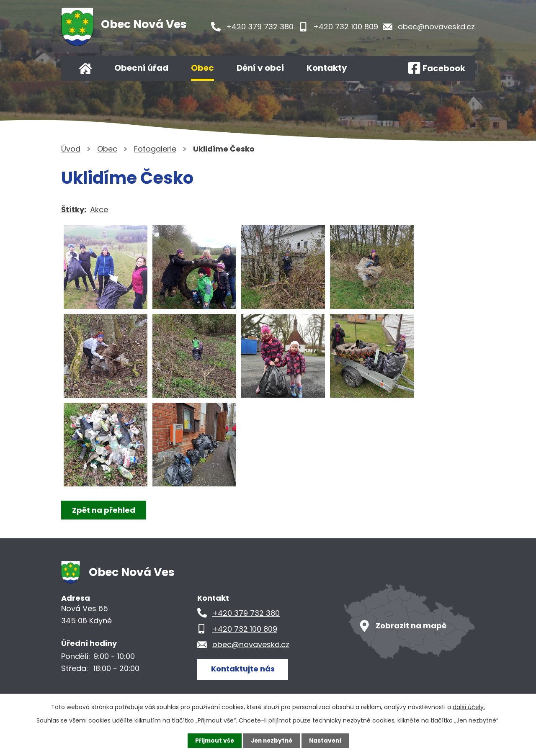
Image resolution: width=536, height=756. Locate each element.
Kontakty (327, 68)
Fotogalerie (155, 149)
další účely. (469, 707)
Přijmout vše (213, 741)
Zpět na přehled (104, 510)
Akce (99, 210)
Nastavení (327, 741)
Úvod (85, 68)
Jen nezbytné (271, 741)
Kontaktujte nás (243, 669)
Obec (202, 68)
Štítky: (74, 210)
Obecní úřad (141, 68)
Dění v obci (260, 68)
